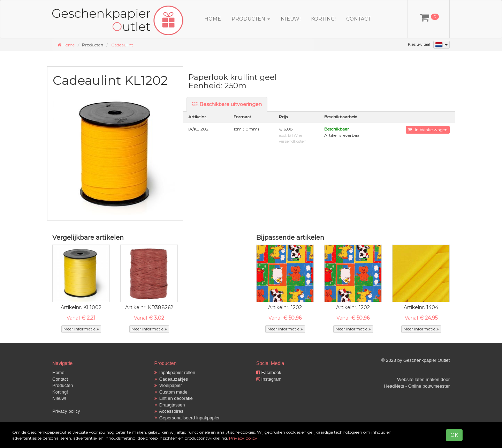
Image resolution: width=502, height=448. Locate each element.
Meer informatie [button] (81, 329)
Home (213, 19)
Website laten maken (418, 379)
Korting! (323, 19)
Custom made (171, 392)
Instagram (269, 379)
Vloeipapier (168, 385)
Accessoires (169, 411)
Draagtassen (170, 405)
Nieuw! (291, 19)
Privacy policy (66, 411)
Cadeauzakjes (171, 379)
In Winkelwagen (428, 130)
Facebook (269, 372)
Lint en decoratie (174, 398)
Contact (358, 19)
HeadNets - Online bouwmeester (417, 386)
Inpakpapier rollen (175, 372)
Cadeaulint (122, 45)
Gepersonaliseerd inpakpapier (187, 418)
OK (454, 435)
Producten (63, 385)
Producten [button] (251, 19)
